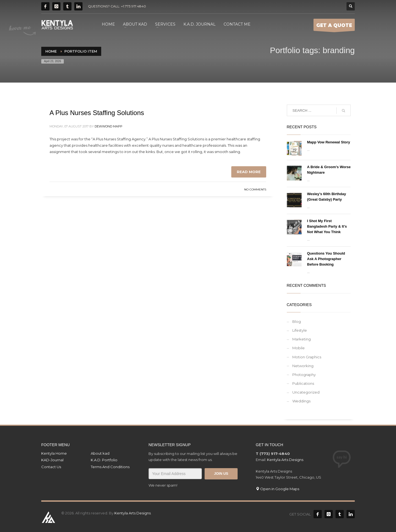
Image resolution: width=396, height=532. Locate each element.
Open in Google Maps (277, 489)
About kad (100, 453)
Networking (303, 366)
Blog (297, 321)
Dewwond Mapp (108, 126)
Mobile (299, 348)
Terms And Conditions (110, 467)
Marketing (302, 339)
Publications (303, 383)
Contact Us (51, 467)
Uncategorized (306, 392)
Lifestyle (300, 330)
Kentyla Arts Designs (285, 460)
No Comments (255, 189)
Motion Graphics (307, 357)
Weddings (301, 401)
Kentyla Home (54, 453)
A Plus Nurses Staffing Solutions (97, 113)
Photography (304, 375)
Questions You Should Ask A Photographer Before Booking (326, 259)
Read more (249, 172)
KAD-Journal (52, 460)
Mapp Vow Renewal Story (329, 142)
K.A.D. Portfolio (104, 460)
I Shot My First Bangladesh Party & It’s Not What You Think (327, 226)
